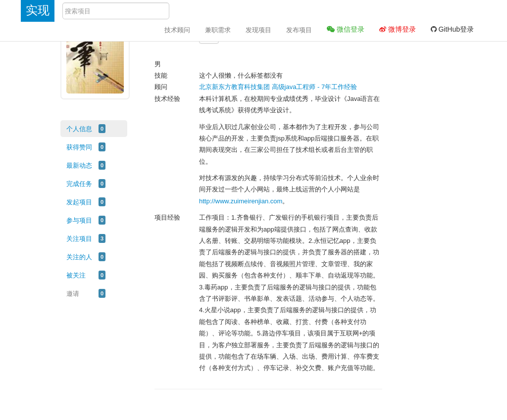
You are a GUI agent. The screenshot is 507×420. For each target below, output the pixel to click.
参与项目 (79, 220)
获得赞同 (79, 147)
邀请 (73, 294)
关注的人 (79, 257)
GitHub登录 (452, 29)
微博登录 (398, 29)
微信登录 (346, 29)
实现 (38, 10)
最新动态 (79, 165)
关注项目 (79, 239)
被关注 (76, 275)
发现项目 (258, 30)
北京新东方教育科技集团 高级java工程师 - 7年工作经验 (278, 87)
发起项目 (79, 202)
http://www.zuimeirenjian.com (241, 201)
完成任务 (79, 184)
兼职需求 (218, 30)
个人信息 (79, 129)
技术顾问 (177, 30)
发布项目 (299, 30)
